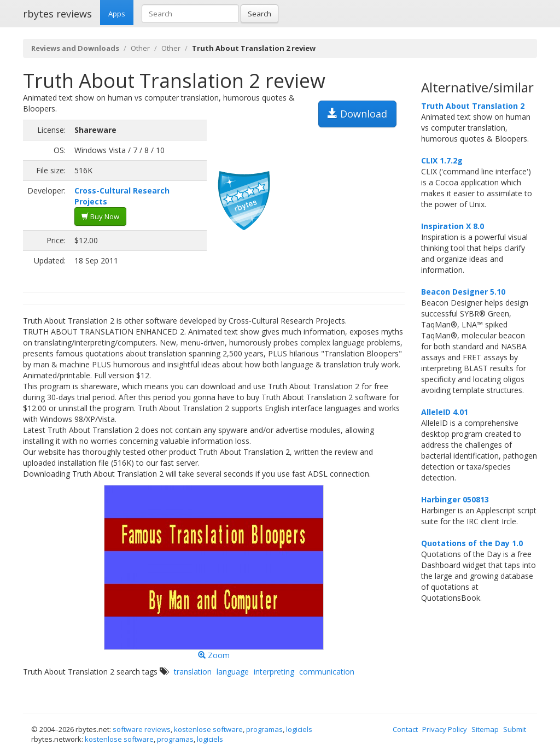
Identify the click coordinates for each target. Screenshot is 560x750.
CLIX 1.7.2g (442, 160)
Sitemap (485, 729)
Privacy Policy (445, 729)
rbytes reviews (57, 14)
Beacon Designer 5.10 (463, 292)
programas (264, 729)
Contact (405, 729)
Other (140, 48)
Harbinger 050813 (455, 499)
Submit (515, 729)
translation (193, 672)
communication (327, 672)
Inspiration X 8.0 (453, 226)
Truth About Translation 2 (473, 106)
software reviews (142, 729)
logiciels (299, 729)
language (233, 672)
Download (357, 114)
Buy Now (100, 216)
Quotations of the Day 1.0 (472, 543)
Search (259, 14)
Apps (117, 14)
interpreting (274, 672)
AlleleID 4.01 (445, 412)
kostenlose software (208, 729)
